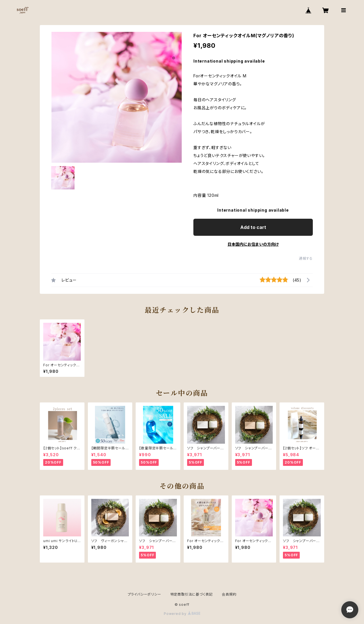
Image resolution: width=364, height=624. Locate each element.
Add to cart (253, 227)
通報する (306, 258)
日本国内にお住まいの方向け (253, 244)
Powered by (182, 614)
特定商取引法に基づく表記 (192, 594)
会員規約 (229, 594)
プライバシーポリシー (144, 594)
